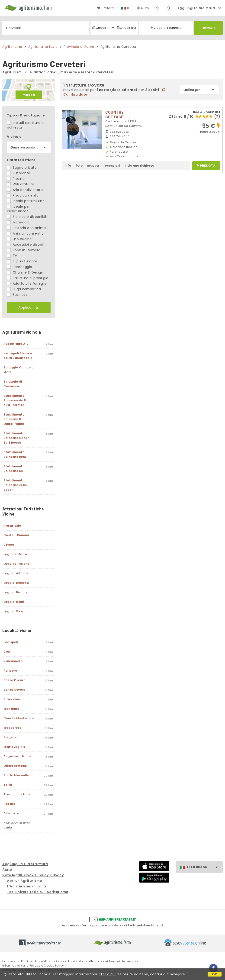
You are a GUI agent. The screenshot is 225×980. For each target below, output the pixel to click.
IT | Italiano (205, 867)
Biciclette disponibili (27, 217)
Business (17, 295)
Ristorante (19, 173)
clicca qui (107, 974)
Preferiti (106, 8)
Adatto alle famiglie (27, 284)
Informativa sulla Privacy (21, 965)
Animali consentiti (25, 233)
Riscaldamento (23, 195)
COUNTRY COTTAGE (115, 114)
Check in (101, 28)
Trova (208, 28)
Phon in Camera (24, 250)
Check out (126, 28)
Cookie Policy (54, 965)
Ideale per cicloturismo (18, 209)
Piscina (16, 179)
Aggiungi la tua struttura (200, 8)
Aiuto (143, 8)
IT (128, 8)
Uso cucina (19, 239)
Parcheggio (20, 267)
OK (215, 974)
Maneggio (18, 222)
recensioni (112, 166)
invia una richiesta (140, 166)
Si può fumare (22, 261)
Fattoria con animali (27, 228)
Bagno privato (22, 168)
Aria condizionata (25, 190)
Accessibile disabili (26, 245)
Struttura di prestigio (28, 278)
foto (79, 166)
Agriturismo (12, 47)
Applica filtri (29, 307)
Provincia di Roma (79, 47)
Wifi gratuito (21, 184)
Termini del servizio (123, 961)
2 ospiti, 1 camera (166, 28)
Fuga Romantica (24, 289)
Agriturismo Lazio (43, 47)
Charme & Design (25, 272)
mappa (29, 95)
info (68, 166)
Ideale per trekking (26, 201)
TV (12, 256)
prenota (206, 166)
